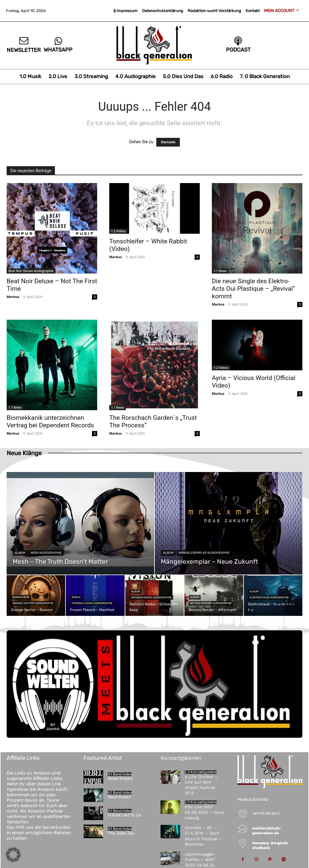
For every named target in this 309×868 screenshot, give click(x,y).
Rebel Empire (120, 779)
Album (20, 553)
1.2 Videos (118, 231)
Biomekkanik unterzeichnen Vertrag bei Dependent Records (50, 421)
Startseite (168, 142)
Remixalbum (21, 597)
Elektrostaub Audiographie (269, 597)
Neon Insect (119, 797)
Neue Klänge (24, 453)
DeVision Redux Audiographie (151, 597)
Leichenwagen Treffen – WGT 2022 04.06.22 (200, 860)
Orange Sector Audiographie (33, 603)
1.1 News (220, 271)
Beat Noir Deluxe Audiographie (31, 271)
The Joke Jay (121, 833)
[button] (13, 855)
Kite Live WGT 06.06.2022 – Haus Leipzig (204, 812)
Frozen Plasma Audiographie (92, 603)
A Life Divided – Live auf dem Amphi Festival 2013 (201, 785)
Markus (13, 297)
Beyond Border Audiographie (211, 603)
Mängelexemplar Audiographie (204, 553)
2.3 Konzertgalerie (201, 772)
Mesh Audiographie (46, 553)
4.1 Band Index (120, 774)
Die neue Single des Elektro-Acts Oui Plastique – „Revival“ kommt (253, 289)
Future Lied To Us (124, 815)
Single (76, 597)
